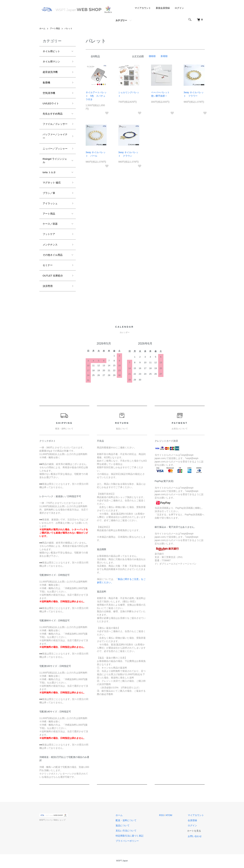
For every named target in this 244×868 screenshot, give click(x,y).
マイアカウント (143, 8)
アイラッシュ (50, 204)
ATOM (170, 816)
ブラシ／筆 (49, 193)
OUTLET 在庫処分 (53, 276)
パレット (68, 28)
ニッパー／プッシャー (55, 149)
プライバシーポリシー (130, 842)
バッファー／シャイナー (55, 137)
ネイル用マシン (51, 62)
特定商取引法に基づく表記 (132, 837)
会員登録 (193, 821)
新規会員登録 (163, 8)
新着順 (164, 56)
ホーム (42, 28)
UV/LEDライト (51, 104)
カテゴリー (121, 20)
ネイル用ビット (51, 51)
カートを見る (196, 832)
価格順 (152, 56)
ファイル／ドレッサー (55, 124)
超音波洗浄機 (50, 72)
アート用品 (55, 28)
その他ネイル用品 (53, 256)
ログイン (179, 8)
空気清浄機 (49, 93)
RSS (163, 816)
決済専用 (48, 287)
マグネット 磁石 (52, 183)
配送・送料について (128, 821)
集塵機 (46, 83)
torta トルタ (49, 173)
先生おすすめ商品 (53, 114)
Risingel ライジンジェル (55, 161)
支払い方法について (128, 831)
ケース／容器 (50, 224)
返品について (125, 826)
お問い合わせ (196, 837)
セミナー (48, 266)
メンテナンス (50, 245)
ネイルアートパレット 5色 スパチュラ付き (96, 96)
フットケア (49, 235)
